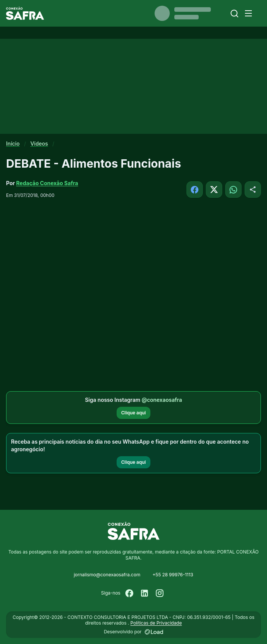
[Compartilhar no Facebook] (195, 190)
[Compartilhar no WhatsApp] (233, 190)
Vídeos (39, 144)
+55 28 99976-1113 (173, 575)
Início (13, 144)
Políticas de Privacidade (156, 623)
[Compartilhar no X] (214, 190)
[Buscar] (235, 13)
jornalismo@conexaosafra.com (107, 575)
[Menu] (248, 13)
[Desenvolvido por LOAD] (154, 632)
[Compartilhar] (253, 190)
